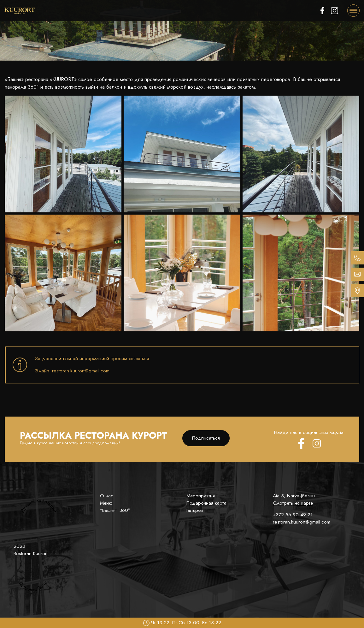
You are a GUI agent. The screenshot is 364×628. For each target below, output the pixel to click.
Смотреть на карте (293, 503)
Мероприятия (201, 496)
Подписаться (206, 438)
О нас (107, 496)
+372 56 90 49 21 (293, 515)
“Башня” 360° (115, 510)
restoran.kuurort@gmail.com (302, 522)
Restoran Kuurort (31, 554)
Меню (106, 503)
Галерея (195, 510)
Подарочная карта (206, 503)
